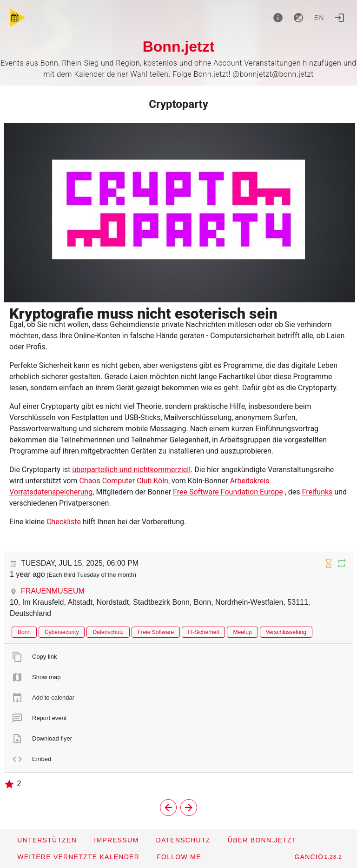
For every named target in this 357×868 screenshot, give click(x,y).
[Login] (339, 18)
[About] (278, 18)
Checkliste (64, 522)
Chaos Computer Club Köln (124, 481)
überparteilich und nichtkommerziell (131, 470)
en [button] (319, 18)
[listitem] (178, 657)
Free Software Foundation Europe (228, 492)
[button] (78, 857)
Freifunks (317, 492)
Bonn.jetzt (179, 47)
